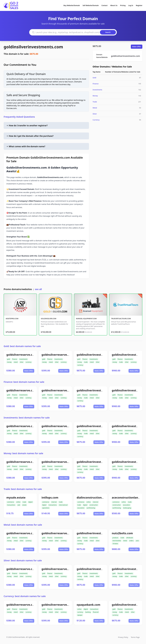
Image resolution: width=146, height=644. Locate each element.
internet (54, 502)
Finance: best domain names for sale (24, 382)
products (115, 538)
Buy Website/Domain (72, 5)
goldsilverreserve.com (22, 355)
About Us (114, 5)
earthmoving (91, 508)
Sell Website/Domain (91, 5)
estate (24, 505)
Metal (95, 108)
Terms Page (135, 637)
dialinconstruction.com (92, 497)
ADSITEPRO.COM (12, 319)
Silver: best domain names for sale (23, 560)
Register (139, 5)
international (63, 505)
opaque (80, 615)
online (18, 502)
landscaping (127, 508)
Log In (131, 5)
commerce (10, 502)
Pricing (123, 5)
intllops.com (50, 497)
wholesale (130, 538)
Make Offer (137, 47)
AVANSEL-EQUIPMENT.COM (86, 319)
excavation (81, 508)
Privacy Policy (123, 637)
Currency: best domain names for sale (25, 596)
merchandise (117, 541)
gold (8, 359)
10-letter (115, 544)
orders (131, 541)
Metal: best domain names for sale (23, 525)
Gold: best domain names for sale (22, 346)
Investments (97, 90)
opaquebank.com (88, 605)
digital (30, 502)
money (9, 362)
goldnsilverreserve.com (57, 355)
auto (137, 541)
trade (86, 362)
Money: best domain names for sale (23, 453)
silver (22, 362)
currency (29, 362)
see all (38, 289)
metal (16, 362)
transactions (11, 505)
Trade (95, 102)
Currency (96, 120)
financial (96, 612)
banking (88, 612)
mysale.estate (16, 497)
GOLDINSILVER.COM (49, 319)
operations (46, 508)
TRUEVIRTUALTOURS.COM (121, 319)
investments (23, 359)
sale (19, 505)
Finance (96, 84)
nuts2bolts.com (122, 533)
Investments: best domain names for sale (27, 418)
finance (15, 359)
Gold (94, 78)
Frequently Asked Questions (19, 117)
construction (94, 505)
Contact (105, 5)
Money (95, 96)
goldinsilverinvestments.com (33, 47)
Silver (95, 114)
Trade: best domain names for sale (23, 489)
